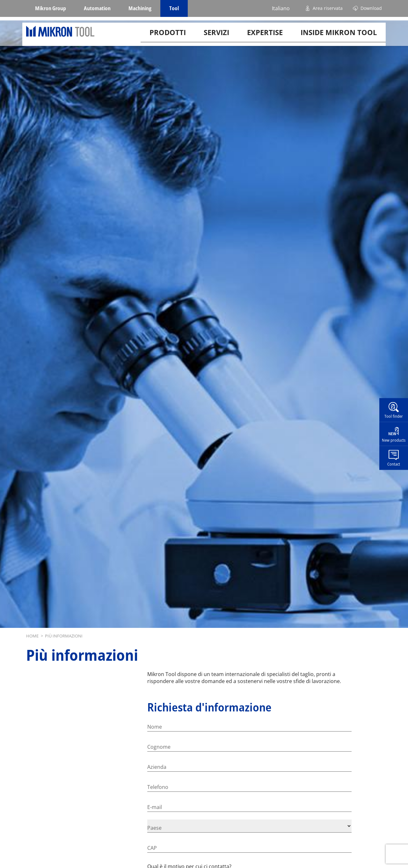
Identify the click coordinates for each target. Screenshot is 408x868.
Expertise (265, 37)
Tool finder (394, 416)
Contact (394, 464)
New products (394, 440)
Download (371, 8)
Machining (140, 8)
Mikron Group (51, 8)
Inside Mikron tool (339, 37)
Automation (97, 8)
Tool (174, 8)
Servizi (216, 37)
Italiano (281, 8)
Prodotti (168, 37)
